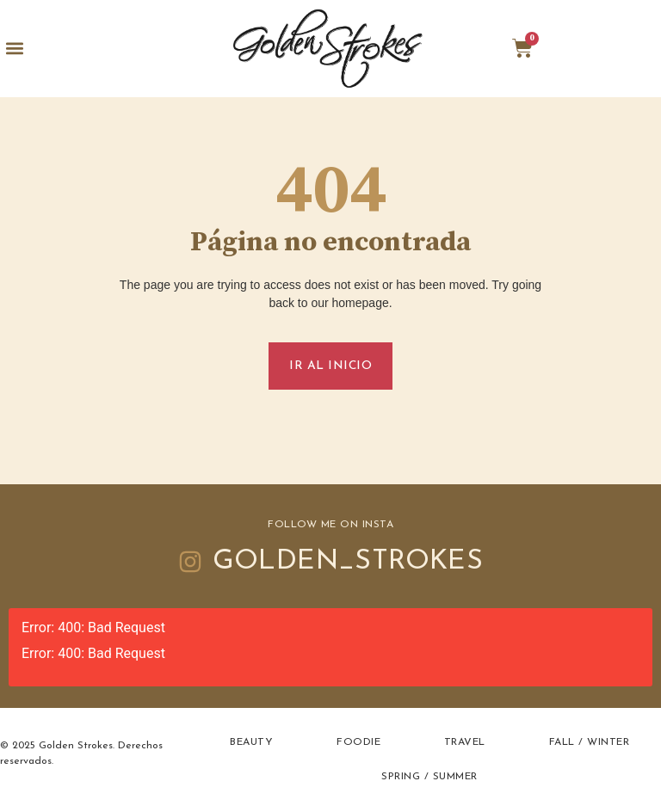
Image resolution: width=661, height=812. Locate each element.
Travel (465, 742)
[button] (14, 49)
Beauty (251, 742)
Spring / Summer (429, 777)
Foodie (358, 742)
